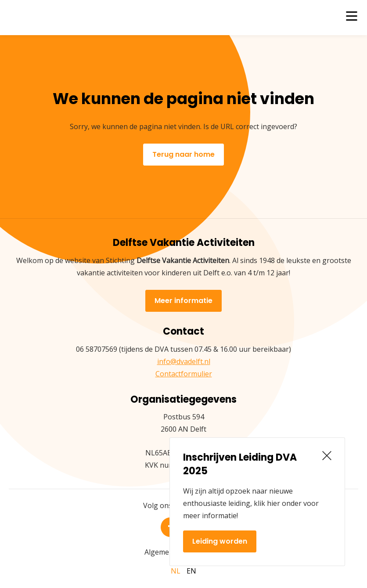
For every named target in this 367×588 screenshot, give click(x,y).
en (191, 571)
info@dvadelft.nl (184, 361)
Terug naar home (183, 154)
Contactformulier (184, 374)
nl (176, 571)
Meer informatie (183, 301)
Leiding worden (220, 541)
